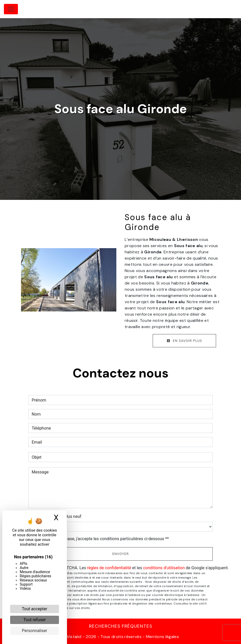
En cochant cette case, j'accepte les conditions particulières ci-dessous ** (101, 539)
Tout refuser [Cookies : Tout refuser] (35, 620)
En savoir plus (184, 341)
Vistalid (74, 637)
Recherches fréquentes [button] (121, 626)
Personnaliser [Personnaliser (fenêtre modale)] (35, 631)
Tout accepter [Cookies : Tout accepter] (35, 609)
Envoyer (120, 554)
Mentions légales (162, 637)
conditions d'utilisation (164, 568)
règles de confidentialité (109, 568)
